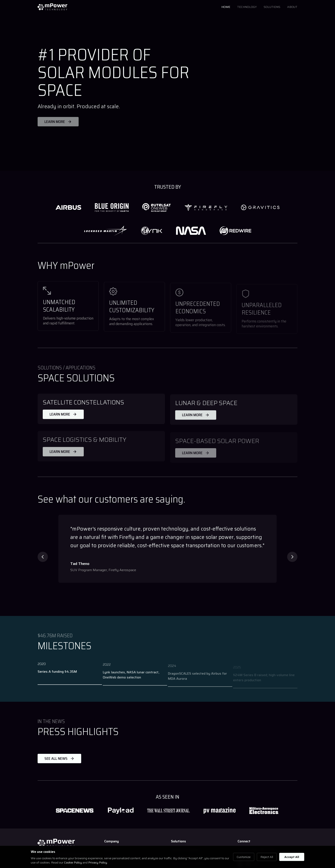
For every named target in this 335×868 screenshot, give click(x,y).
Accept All (292, 857)
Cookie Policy (73, 862)
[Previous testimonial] (43, 557)
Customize (244, 857)
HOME (226, 7)
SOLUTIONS (272, 7)
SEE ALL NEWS (59, 759)
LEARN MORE (63, 417)
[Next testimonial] (292, 557)
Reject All (267, 857)
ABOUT (292, 7)
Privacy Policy (98, 862)
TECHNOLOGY (247, 7)
